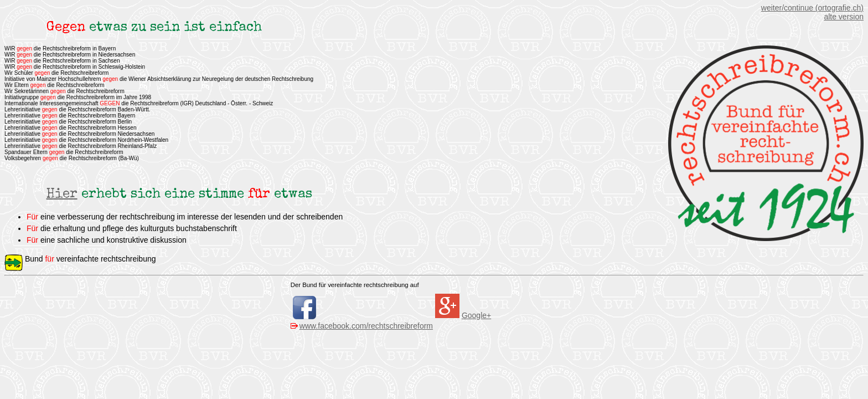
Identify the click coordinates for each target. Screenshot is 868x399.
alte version (844, 17)
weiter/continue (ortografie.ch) (812, 8)
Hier (62, 195)
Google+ (476, 315)
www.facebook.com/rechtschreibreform (366, 326)
